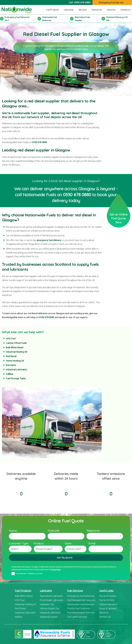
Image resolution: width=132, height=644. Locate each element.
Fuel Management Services (81, 600)
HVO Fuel (11, 339)
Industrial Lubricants (17, 369)
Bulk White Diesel (15, 347)
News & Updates (108, 608)
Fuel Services (75, 590)
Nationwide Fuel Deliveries (81, 604)
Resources (98, 10)
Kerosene (11, 365)
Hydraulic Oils (47, 604)
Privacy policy (56, 570)
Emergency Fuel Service (113, 2)
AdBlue (10, 374)
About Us (112, 10)
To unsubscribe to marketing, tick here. (29, 574)
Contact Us (125, 10)
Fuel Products (53, 10)
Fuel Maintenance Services (81, 613)
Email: (92, 543)
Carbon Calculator (108, 604)
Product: (39, 543)
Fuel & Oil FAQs (107, 600)
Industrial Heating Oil (17, 352)
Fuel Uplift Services (77, 617)
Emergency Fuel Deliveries (81, 596)
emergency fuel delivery (49, 240)
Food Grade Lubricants (52, 600)
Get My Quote (66, 558)
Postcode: (54, 531)
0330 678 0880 (82, 2)
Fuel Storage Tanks (16, 378)
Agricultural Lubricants (51, 596)
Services (84, 10)
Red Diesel (11, 356)
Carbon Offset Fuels (16, 343)
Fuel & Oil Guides (108, 596)
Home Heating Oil (15, 361)
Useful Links (106, 590)
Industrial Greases (49, 617)
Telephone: (93, 531)
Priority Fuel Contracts (79, 608)
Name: (13, 531)
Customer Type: (19, 543)
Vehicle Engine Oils (50, 608)
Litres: (68, 543)
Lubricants (70, 10)
